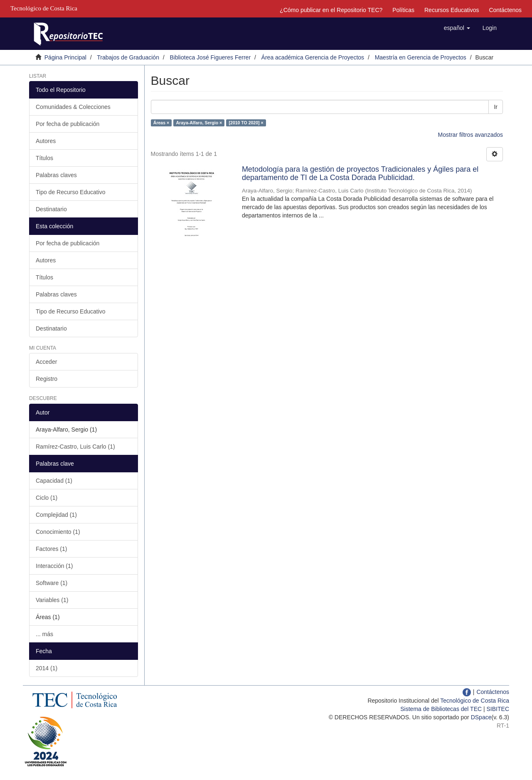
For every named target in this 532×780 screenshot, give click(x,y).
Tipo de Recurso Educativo (71, 192)
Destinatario (51, 209)
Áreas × (161, 123)
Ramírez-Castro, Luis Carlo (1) (75, 447)
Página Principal (65, 57)
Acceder (46, 362)
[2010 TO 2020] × (246, 123)
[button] (457, 28)
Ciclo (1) (47, 498)
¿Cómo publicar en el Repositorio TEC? (331, 10)
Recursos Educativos (452, 10)
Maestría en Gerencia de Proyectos (421, 57)
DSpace (481, 717)
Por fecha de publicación (68, 124)
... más (44, 634)
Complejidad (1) (56, 515)
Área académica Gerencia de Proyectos (313, 57)
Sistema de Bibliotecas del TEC (441, 709)
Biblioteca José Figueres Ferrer (211, 57)
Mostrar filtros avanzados (470, 135)
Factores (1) (51, 549)
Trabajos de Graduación (128, 57)
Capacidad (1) (54, 481)
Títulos (44, 158)
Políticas (403, 10)
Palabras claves (56, 175)
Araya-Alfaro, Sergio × (199, 123)
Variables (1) (52, 600)
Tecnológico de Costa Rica (475, 701)
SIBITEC (498, 709)
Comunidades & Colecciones (73, 107)
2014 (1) (47, 668)
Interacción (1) (54, 566)
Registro (47, 379)
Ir (496, 107)
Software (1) (52, 583)
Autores (46, 141)
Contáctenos (505, 10)
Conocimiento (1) (58, 532)
